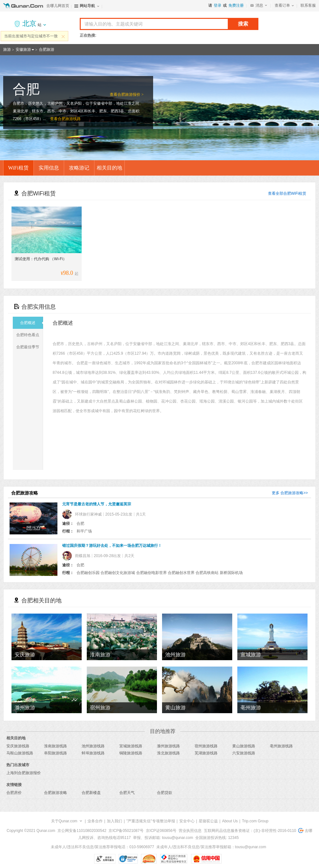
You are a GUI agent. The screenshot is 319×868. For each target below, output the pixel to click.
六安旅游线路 (244, 753)
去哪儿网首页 (58, 6)
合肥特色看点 (30, 335)
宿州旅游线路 (206, 746)
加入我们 (115, 821)
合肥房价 (14, 793)
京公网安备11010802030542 (82, 831)
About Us (230, 821)
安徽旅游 (23, 49)
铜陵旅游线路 (131, 753)
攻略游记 (79, 168)
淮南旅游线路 (56, 746)
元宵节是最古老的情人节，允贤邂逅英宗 (97, 504)
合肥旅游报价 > (130, 94)
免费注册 (236, 5)
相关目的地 (109, 168)
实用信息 (49, 168)
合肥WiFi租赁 (295, 193)
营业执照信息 (190, 831)
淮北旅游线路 (168, 753)
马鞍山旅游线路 (20, 753)
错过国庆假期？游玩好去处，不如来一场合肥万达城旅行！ (112, 546)
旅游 (7, 49)
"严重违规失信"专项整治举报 (151, 821)
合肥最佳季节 (30, 347)
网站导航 (87, 6)
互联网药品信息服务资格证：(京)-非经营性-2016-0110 (250, 831)
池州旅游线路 (93, 746)
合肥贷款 (165, 793)
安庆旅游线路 (18, 746)
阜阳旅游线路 (56, 753)
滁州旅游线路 (168, 746)
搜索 (243, 24)
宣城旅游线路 (131, 746)
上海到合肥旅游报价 (24, 773)
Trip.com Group (255, 821)
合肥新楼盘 (91, 793)
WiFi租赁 (18, 168)
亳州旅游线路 (281, 746)
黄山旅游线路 (244, 746)
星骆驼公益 (208, 821)
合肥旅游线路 (69, 119)
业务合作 (95, 821)
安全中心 (187, 821)
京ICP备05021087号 (126, 831)
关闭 (63, 36)
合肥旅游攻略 (292, 493)
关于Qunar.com (64, 821)
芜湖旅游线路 (206, 753)
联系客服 (308, 5)
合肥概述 (32, 323)
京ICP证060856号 (161, 831)
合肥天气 (127, 793)
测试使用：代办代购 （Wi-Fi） (41, 259)
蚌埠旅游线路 (93, 753)
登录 (218, 5)
